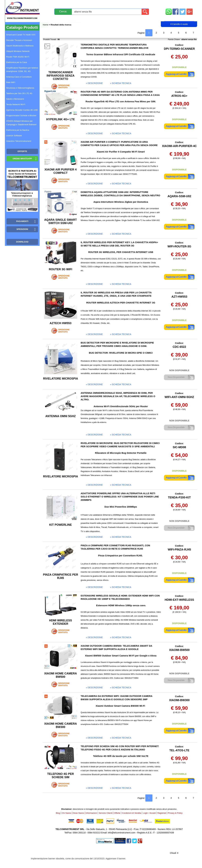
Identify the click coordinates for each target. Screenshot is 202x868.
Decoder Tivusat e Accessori (19, 40)
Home (46, 25)
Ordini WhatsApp (22, 159)
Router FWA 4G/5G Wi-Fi (18, 57)
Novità (50, 4)
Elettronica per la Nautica (18, 130)
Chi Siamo (66, 813)
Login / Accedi (89, 18)
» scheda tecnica (121, 83)
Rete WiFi (11, 82)
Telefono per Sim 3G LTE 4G (19, 93)
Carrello (179, 18)
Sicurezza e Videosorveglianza (20, 88)
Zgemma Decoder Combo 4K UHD (22, 110)
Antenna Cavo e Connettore (19, 77)
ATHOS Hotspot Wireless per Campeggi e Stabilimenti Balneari (21, 123)
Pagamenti (95, 4)
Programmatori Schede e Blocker (21, 115)
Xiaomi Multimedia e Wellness (20, 46)
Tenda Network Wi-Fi (16, 104)
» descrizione (94, 83)
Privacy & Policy (175, 813)
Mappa (179, 4)
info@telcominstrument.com (122, 833)
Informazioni (141, 4)
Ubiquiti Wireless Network (18, 51)
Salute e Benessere (15, 99)
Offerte (117, 813)
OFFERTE (22, 151)
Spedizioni (76, 4)
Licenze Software (14, 136)
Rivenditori (133, 18)
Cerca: (63, 11)
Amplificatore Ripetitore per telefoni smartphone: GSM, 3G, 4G (22, 70)
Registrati (112, 18)
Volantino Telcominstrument (19, 141)
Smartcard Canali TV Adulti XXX (21, 35)
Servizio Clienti (117, 4)
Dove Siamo (79, 813)
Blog (49, 18)
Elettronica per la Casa (17, 62)
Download (22, 242)
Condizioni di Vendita (132, 813)
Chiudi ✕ (174, 853)
